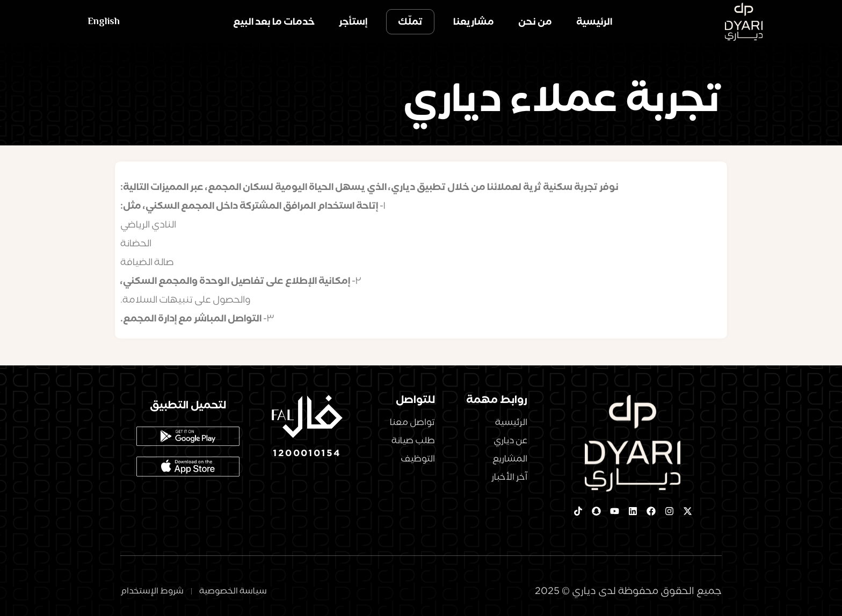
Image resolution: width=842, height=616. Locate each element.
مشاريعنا (474, 22)
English (104, 21)
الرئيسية (594, 22)
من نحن (535, 22)
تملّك (410, 22)
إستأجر (353, 22)
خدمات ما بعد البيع (274, 22)
